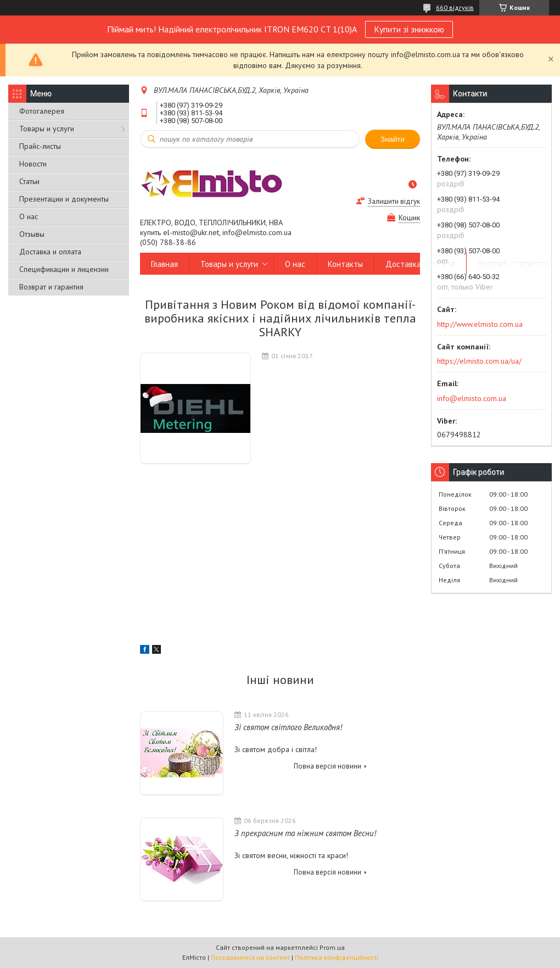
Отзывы (32, 234)
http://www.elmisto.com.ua (480, 324)
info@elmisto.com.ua (472, 398)
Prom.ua (332, 947)
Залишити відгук (394, 201)
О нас (29, 216)
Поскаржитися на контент (250, 957)
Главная (164, 264)
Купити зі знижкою (409, 29)
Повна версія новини (327, 766)
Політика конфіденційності (337, 957)
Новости (33, 164)
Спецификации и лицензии (64, 269)
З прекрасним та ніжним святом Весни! (305, 833)
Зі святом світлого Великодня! (288, 727)
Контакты (345, 264)
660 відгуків (455, 7)
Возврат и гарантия (51, 287)
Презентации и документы (64, 199)
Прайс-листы (40, 146)
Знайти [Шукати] (393, 139)
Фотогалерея (42, 111)
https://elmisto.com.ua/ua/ (479, 361)
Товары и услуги (47, 129)
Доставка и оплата (50, 252)
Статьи (29, 181)
